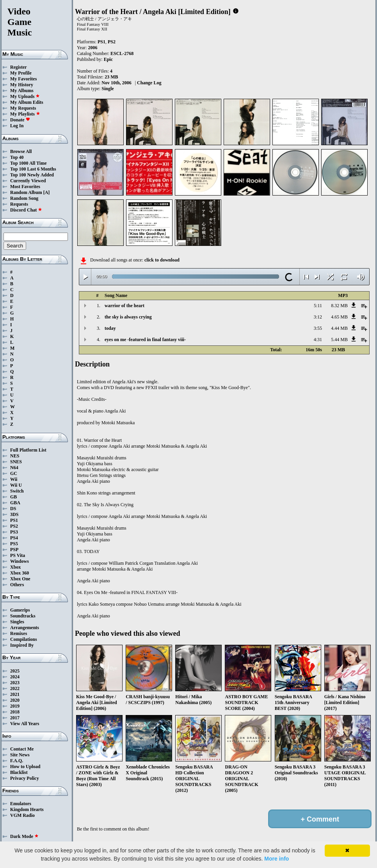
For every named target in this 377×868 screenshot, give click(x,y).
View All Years (25, 724)
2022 (15, 688)
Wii (14, 479)
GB (13, 497)
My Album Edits (27, 102)
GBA (15, 503)
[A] (47, 192)
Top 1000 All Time (28, 163)
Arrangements (25, 628)
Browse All (21, 151)
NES (15, 456)
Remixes (19, 633)
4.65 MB (339, 317)
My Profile (21, 73)
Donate (20, 120)
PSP (14, 550)
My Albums (22, 91)
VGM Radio (22, 815)
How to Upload (25, 767)
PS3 (14, 532)
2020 (15, 700)
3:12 (318, 317)
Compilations (24, 639)
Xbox (15, 567)
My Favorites (23, 79)
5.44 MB (339, 340)
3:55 (318, 328)
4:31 (318, 340)
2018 (15, 712)
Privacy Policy (25, 778)
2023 (15, 683)
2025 (15, 671)
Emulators (21, 804)
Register (19, 67)
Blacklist (19, 772)
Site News (20, 755)
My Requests (23, 108)
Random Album (26, 192)
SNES (16, 462)
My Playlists (25, 114)
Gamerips (20, 610)
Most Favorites (25, 187)
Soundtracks (23, 616)
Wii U (16, 485)
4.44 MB (339, 328)
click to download (162, 260)
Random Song (24, 198)
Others (17, 585)
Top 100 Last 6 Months (33, 169)
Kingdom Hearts (27, 809)
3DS (14, 514)
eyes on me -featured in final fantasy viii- (145, 340)
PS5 (14, 544)
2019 (15, 706)
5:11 (318, 306)
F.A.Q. (17, 761)
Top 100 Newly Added (32, 175)
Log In (17, 126)
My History (22, 85)
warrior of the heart (124, 306)
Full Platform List (28, 450)
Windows (20, 561)
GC (14, 473)
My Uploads (25, 96)
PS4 (14, 538)
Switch (17, 491)
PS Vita (18, 555)
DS (13, 509)
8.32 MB (339, 306)
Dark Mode (24, 836)
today (110, 328)
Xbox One (20, 579)
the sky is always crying (128, 317)
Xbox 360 (20, 573)
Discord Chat (26, 210)
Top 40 (17, 157)
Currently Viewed (28, 181)
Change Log (149, 83)
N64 (14, 468)
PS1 (14, 520)
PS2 (14, 526)
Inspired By (22, 645)
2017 (15, 718)
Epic (108, 59)
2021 (15, 694)
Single (108, 89)
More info (277, 859)
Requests (19, 204)
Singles (17, 622)
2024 (15, 677)
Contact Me (22, 749)
